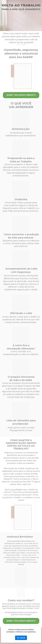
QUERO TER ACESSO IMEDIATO (21, 95)
